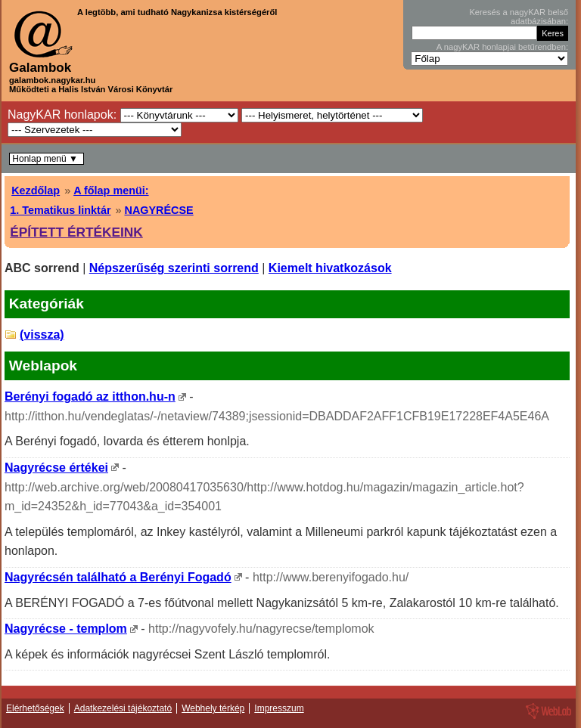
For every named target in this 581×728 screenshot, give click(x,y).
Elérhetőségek (35, 708)
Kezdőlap (36, 191)
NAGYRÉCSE (158, 210)
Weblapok (43, 366)
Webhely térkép (213, 708)
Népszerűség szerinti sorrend (174, 268)
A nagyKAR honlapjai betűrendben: (502, 47)
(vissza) (42, 335)
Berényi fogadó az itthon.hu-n (90, 397)
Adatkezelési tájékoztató (123, 708)
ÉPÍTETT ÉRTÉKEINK (76, 232)
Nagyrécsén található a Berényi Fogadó (118, 577)
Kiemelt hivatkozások (330, 268)
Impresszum (279, 708)
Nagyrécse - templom (66, 629)
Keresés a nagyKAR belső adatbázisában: (519, 17)
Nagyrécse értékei (56, 468)
